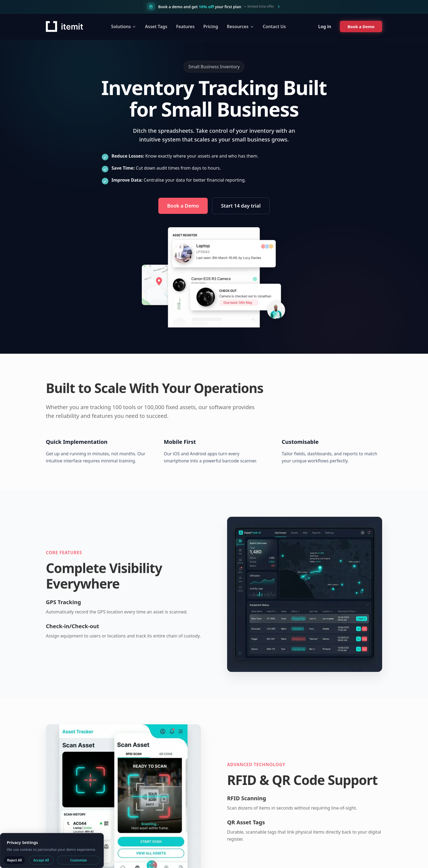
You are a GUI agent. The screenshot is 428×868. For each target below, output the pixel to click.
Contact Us (274, 26)
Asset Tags (156, 26)
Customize (78, 860)
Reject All (14, 860)
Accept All (41, 860)
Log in (325, 26)
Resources (240, 26)
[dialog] (52, 851)
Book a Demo (183, 203)
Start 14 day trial (241, 206)
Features (185, 26)
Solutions (124, 26)
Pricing (211, 26)
